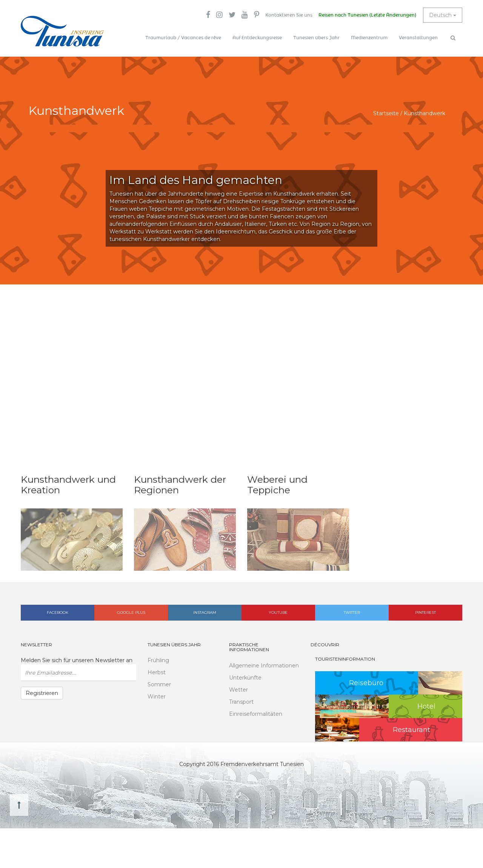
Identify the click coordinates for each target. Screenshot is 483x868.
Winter (157, 697)
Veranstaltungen (418, 38)
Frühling (158, 660)
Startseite (386, 113)
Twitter (352, 612)
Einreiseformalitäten (256, 714)
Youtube (278, 612)
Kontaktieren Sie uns (289, 15)
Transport (241, 702)
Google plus (131, 612)
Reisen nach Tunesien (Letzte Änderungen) (367, 15)
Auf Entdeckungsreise (257, 38)
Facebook (58, 612)
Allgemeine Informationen (264, 666)
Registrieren (42, 693)
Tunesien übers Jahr (316, 38)
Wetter (238, 690)
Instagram (205, 612)
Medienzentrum (369, 38)
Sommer (159, 684)
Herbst (157, 672)
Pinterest (425, 612)
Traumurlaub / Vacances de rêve (183, 38)
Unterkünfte (245, 678)
